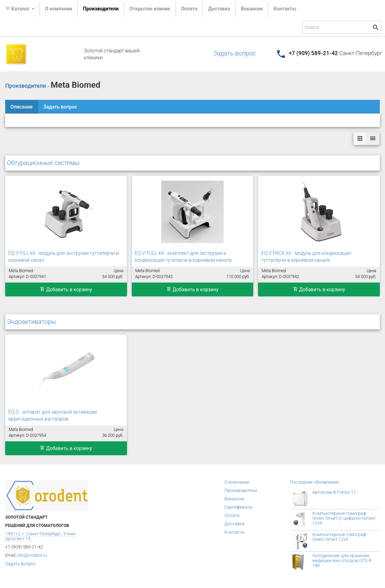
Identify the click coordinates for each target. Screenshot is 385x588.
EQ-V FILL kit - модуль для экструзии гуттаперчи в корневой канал (63, 257)
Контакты (285, 9)
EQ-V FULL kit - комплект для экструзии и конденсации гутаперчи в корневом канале (183, 257)
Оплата (189, 9)
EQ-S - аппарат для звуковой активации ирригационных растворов (53, 415)
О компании (59, 9)
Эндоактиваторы (31, 322)
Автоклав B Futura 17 (334, 492)
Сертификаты (239, 507)
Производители (101, 9)
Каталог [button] (20, 9)
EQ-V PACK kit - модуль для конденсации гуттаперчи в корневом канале (306, 257)
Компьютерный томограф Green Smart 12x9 (340, 537)
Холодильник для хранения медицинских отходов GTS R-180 (343, 560)
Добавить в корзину (66, 289)
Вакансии (252, 9)
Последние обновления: (315, 482)
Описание (22, 107)
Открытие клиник (150, 9)
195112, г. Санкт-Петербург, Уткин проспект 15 (40, 536)
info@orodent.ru (32, 555)
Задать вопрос (234, 53)
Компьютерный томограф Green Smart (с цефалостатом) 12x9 (344, 518)
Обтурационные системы (43, 163)
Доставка (219, 9)
